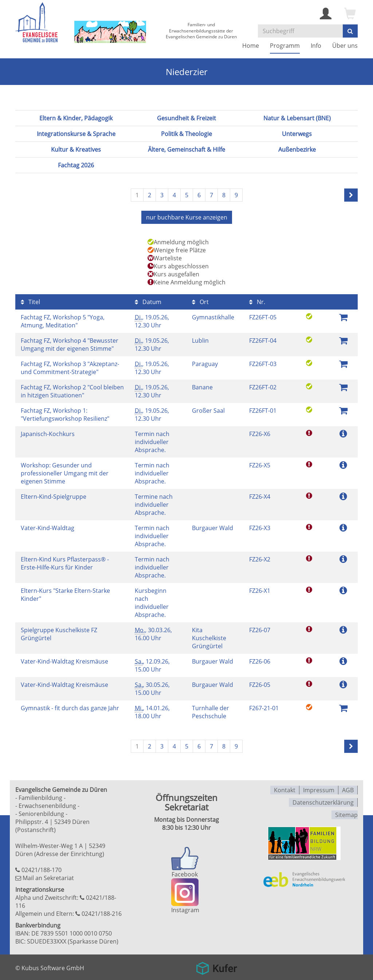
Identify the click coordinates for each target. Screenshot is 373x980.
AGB (348, 789)
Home (251, 46)
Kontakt (285, 789)
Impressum (319, 789)
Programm (285, 46)
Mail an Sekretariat (48, 877)
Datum (148, 301)
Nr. (257, 301)
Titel (30, 301)
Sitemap (346, 812)
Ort (200, 301)
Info (316, 46)
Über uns (345, 46)
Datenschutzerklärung (323, 801)
